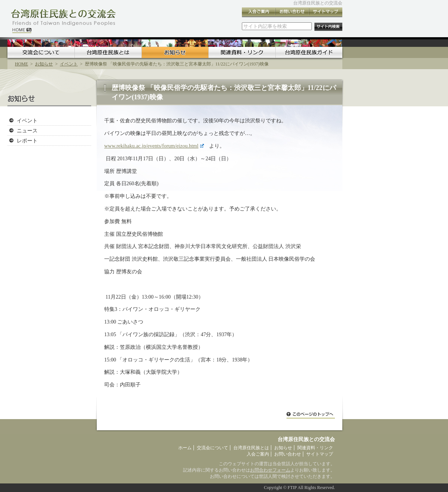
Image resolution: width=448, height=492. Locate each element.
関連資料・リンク (242, 52)
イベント (69, 64)
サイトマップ (326, 12)
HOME (21, 64)
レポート (27, 141)
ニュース (27, 131)
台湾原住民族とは (108, 52)
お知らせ (175, 52)
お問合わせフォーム (270, 470)
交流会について (41, 52)
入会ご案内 (259, 12)
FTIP (292, 488)
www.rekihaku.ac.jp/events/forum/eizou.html (154, 146)
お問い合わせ (292, 12)
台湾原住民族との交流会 (318, 3)
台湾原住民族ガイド (309, 52)
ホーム (185, 448)
